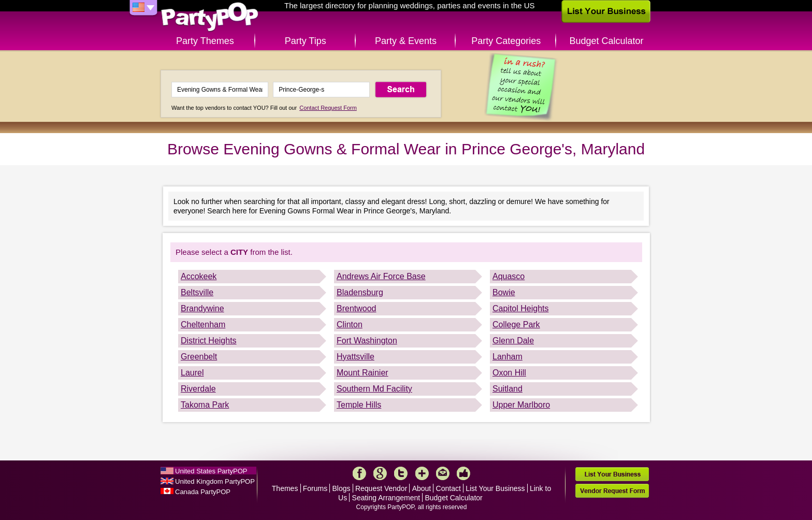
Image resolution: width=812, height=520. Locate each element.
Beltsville (197, 292)
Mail (443, 473)
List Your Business (495, 488)
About (422, 488)
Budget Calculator (607, 41)
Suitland (508, 389)
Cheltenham (203, 324)
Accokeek (199, 276)
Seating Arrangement (386, 498)
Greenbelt (199, 357)
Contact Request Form (328, 108)
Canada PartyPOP (203, 492)
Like (463, 473)
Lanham (508, 357)
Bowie (504, 292)
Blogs (342, 488)
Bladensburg (360, 292)
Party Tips (306, 41)
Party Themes (205, 41)
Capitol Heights (521, 308)
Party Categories (506, 41)
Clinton (350, 324)
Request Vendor (381, 488)
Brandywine (202, 308)
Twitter (401, 473)
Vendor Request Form (612, 491)
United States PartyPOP (211, 471)
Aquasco (509, 276)
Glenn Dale (513, 341)
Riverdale (198, 389)
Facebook (359, 473)
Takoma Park (205, 405)
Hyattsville (356, 357)
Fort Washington (367, 341)
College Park (516, 324)
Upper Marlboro (521, 405)
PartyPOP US (210, 17)
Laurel (192, 373)
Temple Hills (359, 405)
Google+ (380, 473)
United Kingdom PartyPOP (215, 481)
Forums (315, 488)
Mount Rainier (363, 373)
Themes (285, 488)
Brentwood (357, 308)
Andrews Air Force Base (381, 276)
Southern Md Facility (374, 389)
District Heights (209, 341)
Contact (448, 488)
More (422, 473)
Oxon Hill (509, 373)
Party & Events (406, 41)
